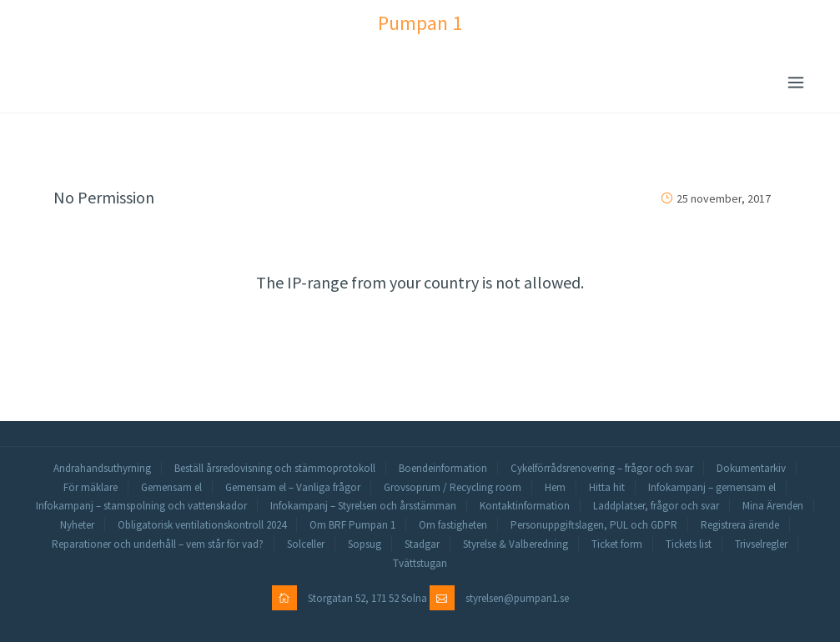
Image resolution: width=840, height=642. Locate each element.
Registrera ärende (740, 525)
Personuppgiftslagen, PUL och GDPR (594, 525)
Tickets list (689, 544)
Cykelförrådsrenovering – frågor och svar (602, 468)
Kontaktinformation (525, 506)
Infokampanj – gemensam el (712, 487)
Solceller (306, 544)
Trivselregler (761, 544)
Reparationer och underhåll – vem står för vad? (158, 544)
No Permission (104, 197)
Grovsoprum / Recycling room (453, 487)
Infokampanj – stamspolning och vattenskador (141, 506)
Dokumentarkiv (751, 468)
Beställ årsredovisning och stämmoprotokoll (275, 468)
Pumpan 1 (420, 23)
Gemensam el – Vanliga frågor (293, 487)
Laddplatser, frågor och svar (656, 506)
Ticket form (617, 544)
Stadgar (422, 544)
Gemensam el (171, 487)
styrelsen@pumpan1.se (517, 598)
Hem (555, 487)
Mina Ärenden (773, 506)
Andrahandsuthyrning (102, 468)
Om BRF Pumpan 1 (352, 525)
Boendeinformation (443, 468)
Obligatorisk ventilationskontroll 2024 (202, 525)
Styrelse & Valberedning (516, 544)
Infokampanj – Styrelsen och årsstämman (363, 506)
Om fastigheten (453, 525)
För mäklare (91, 487)
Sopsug (365, 544)
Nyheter (77, 525)
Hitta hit (607, 487)
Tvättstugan (420, 563)
